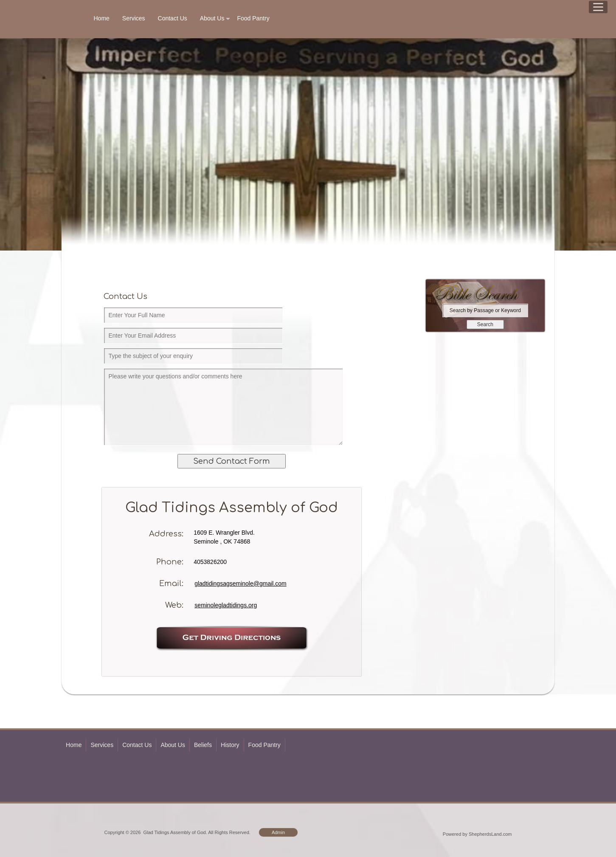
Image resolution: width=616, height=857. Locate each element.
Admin (278, 832)
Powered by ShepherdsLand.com (477, 834)
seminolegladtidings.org (226, 605)
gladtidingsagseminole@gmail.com (240, 584)
